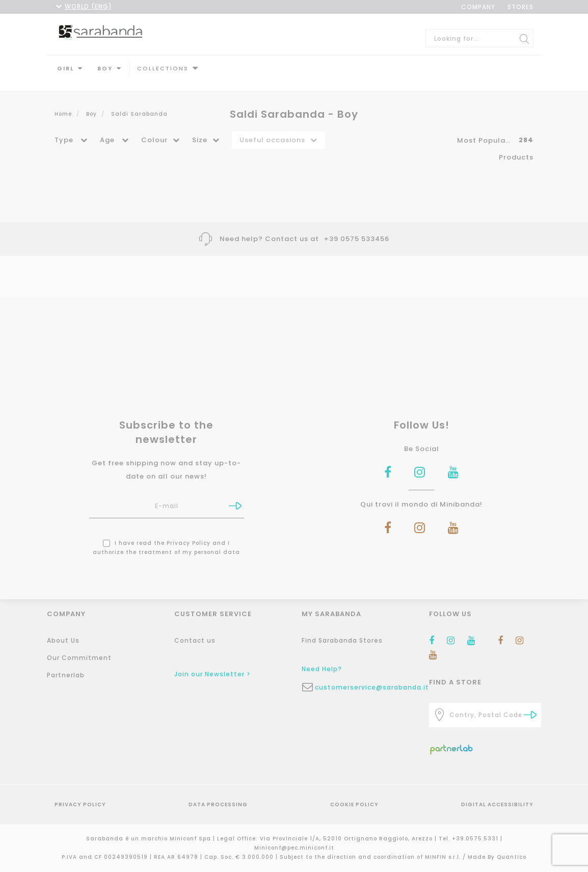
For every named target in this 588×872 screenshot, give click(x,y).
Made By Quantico (497, 857)
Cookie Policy (354, 804)
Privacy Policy (189, 533)
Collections (163, 68)
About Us (63, 640)
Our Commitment (79, 658)
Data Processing (218, 804)
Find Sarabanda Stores (342, 640)
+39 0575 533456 (357, 229)
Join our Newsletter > (212, 674)
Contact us (195, 640)
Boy (105, 68)
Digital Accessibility (497, 804)
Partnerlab (66, 675)
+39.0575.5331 (476, 839)
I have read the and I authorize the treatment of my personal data (166, 537)
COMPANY (478, 7)
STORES (520, 7)
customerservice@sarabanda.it (364, 687)
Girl (65, 68)
